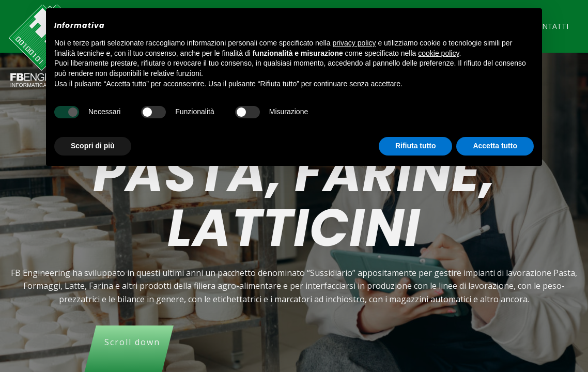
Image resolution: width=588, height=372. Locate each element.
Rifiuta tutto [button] (416, 146)
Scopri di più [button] (93, 146)
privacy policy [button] (354, 43)
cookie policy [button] (438, 53)
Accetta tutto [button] (495, 146)
